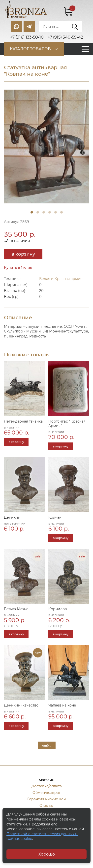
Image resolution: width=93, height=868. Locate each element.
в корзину (23, 254)
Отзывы (46, 806)
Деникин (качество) (22, 705)
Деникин (12, 517)
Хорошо (47, 854)
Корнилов (58, 609)
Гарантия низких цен (46, 799)
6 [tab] (62, 212)
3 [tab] (44, 212)
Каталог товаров (30, 49)
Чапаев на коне (62, 705)
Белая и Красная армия (61, 279)
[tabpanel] (46, 146)
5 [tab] (56, 212)
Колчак (55, 517)
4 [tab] (50, 212)
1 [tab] (32, 212)
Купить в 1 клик (18, 268)
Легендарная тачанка (23, 421)
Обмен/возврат (46, 793)
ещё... (47, 745)
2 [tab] (38, 212)
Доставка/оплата (47, 786)
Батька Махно (16, 609)
